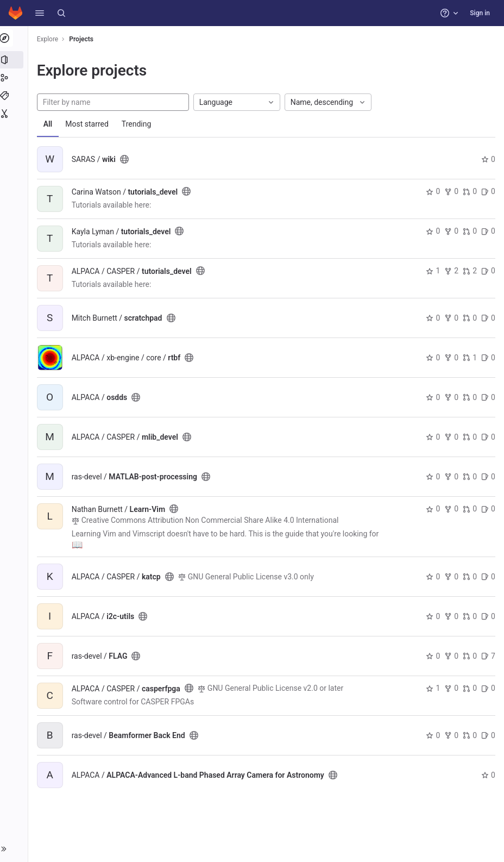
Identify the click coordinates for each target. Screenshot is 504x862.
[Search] (61, 13)
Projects (84, 39)
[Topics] (15, 96)
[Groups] (15, 78)
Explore (50, 39)
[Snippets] (15, 114)
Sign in (480, 13)
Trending (139, 124)
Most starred (90, 124)
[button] (40, 13)
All (50, 124)
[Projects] (15, 60)
